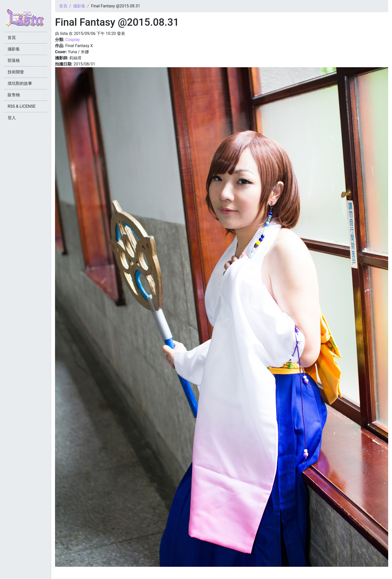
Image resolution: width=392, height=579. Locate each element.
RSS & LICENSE (22, 106)
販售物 (14, 95)
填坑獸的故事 (20, 83)
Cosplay (72, 40)
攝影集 (79, 6)
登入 (12, 118)
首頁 (63, 6)
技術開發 (16, 72)
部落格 (14, 60)
